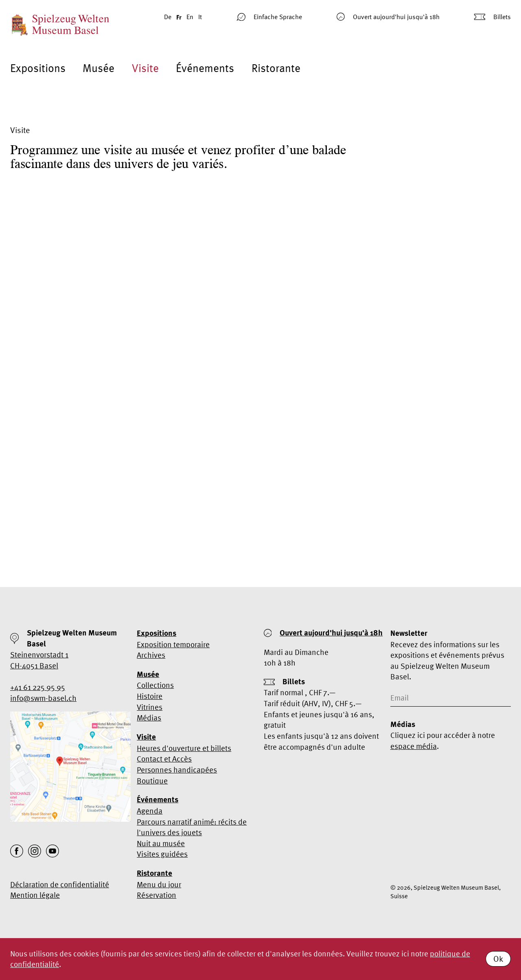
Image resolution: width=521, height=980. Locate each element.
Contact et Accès (164, 759)
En (190, 17)
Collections (155, 685)
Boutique (152, 781)
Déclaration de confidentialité (60, 884)
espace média (414, 746)
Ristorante (276, 68)
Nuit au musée (161, 843)
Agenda (150, 811)
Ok (498, 959)
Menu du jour (159, 884)
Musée (99, 68)
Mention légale (35, 895)
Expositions (38, 68)
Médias (149, 718)
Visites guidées (162, 854)
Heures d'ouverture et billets (184, 748)
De (168, 17)
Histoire (150, 696)
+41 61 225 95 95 (38, 687)
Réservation (157, 895)
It (200, 17)
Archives (151, 655)
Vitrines (150, 707)
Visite (145, 68)
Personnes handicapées (177, 770)
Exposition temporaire (173, 644)
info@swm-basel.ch (43, 698)
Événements (205, 68)
